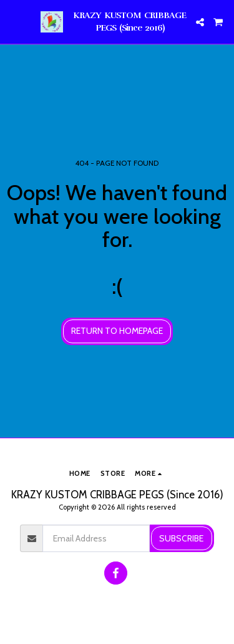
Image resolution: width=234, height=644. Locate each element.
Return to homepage (117, 331)
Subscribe (181, 538)
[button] (14, 22)
